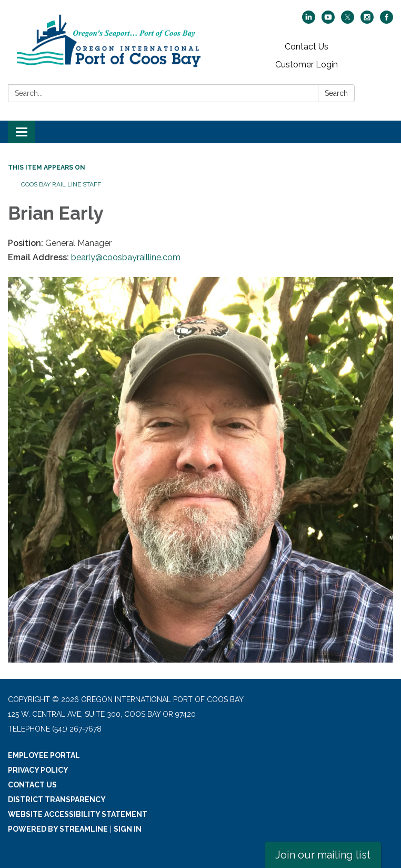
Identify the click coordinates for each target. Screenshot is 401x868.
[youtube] (328, 21)
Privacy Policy (38, 770)
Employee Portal (44, 755)
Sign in (128, 829)
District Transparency (57, 800)
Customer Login (307, 65)
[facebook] (387, 21)
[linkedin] (309, 21)
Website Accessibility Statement (78, 814)
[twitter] (348, 21)
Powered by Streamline (58, 829)
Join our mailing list (323, 855)
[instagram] (367, 21)
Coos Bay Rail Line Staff (61, 184)
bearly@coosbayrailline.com (126, 257)
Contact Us (307, 47)
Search (336, 93)
